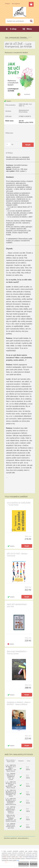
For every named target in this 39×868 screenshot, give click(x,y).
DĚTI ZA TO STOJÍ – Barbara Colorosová (17, 555)
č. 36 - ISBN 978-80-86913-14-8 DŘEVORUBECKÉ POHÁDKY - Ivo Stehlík (11, 793)
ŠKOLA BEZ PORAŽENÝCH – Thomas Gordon (17, 653)
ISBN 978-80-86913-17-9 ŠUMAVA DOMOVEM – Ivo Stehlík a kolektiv (11, 818)
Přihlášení (8, 4)
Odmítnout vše (24, 864)
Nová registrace (16, 4)
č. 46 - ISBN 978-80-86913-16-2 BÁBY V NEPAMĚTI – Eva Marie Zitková (11, 768)
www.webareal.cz (23, 838)
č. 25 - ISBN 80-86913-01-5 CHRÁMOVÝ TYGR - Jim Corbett (11, 776)
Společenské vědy (14, 37)
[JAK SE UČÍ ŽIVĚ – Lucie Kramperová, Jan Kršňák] (20, 56)
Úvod (7, 37)
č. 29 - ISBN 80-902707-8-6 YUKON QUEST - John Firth (11, 826)
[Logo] (19, 12)
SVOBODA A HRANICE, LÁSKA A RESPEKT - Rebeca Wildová (19, 703)
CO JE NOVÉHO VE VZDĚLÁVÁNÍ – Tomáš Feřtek (19, 504)
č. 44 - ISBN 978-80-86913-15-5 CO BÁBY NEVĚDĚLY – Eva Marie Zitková (11, 785)
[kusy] (8, 144)
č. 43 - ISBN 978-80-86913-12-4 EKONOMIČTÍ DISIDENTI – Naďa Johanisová (11, 801)
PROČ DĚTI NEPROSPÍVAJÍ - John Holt (17, 605)
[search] (31, 21)
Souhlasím (34, 864)
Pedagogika (23, 37)
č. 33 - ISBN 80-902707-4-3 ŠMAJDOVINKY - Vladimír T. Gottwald (11, 810)
